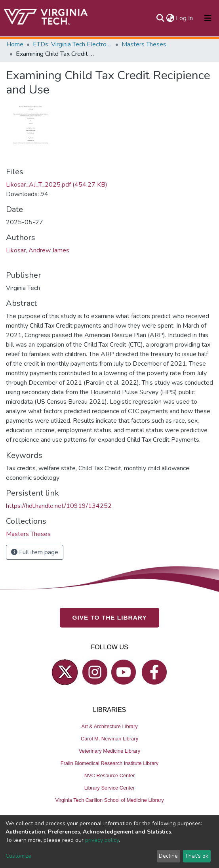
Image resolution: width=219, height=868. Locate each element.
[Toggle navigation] (208, 18)
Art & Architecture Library (109, 726)
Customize (18, 856)
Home (15, 44)
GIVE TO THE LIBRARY (110, 617)
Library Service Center (109, 788)
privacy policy (102, 840)
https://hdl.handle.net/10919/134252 (59, 506)
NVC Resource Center (109, 775)
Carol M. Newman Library (109, 739)
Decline (168, 856)
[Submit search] (160, 18)
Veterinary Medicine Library (109, 751)
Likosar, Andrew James (38, 250)
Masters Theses (144, 44)
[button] (170, 18)
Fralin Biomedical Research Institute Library (110, 763)
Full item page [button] (35, 552)
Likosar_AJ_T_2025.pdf (57, 185)
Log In (185, 18)
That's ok (197, 856)
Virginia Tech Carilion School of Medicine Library (109, 800)
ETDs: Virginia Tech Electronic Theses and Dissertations (72, 44)
